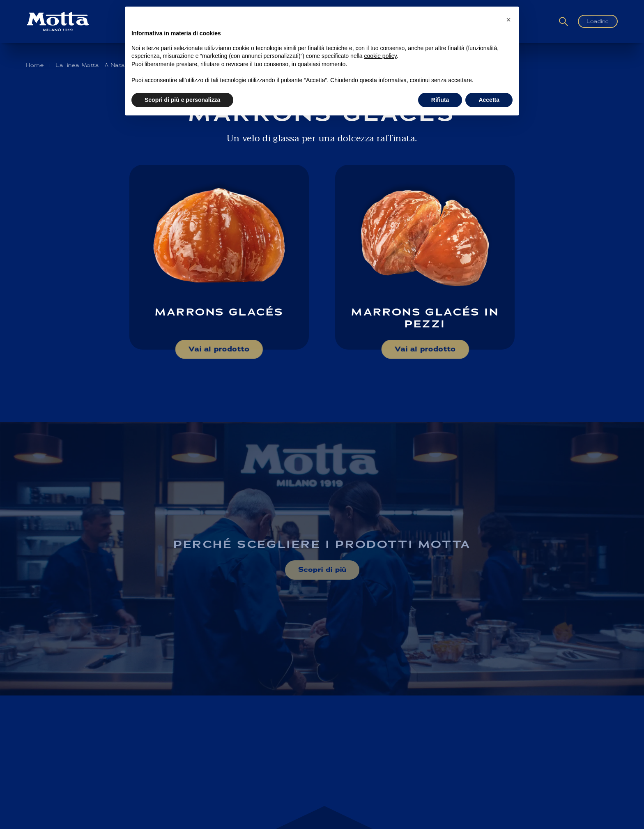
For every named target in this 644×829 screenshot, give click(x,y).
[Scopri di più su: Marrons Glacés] (219, 257)
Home (35, 65)
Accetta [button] (489, 100)
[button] (508, 20)
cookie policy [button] (381, 56)
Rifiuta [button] (440, 100)
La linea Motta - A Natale (93, 65)
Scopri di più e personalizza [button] (182, 100)
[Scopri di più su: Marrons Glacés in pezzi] (425, 257)
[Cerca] (563, 22)
